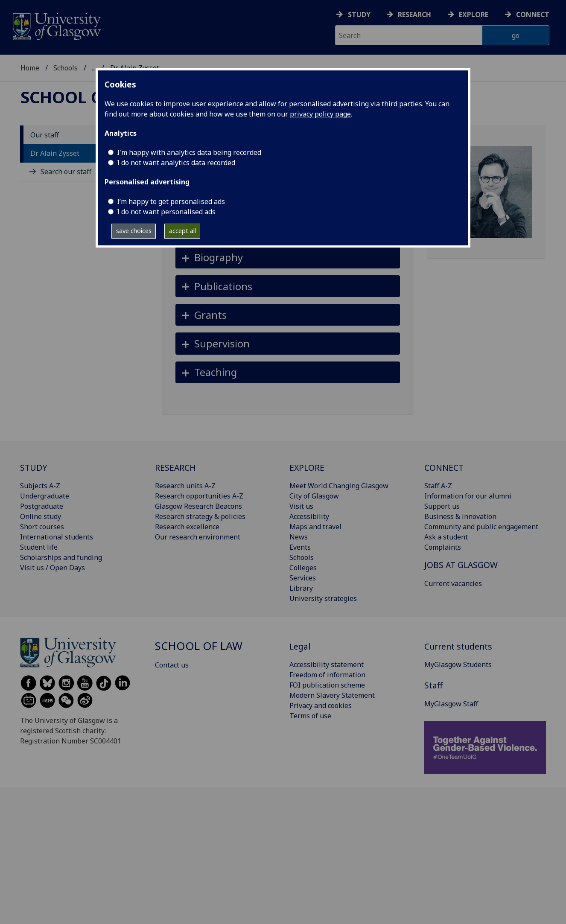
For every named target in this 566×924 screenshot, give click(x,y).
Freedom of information (327, 675)
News (299, 537)
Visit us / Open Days (53, 568)
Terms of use (310, 716)
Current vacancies (453, 583)
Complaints (443, 547)
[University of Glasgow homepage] (56, 25)
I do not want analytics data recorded (176, 163)
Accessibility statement (327, 665)
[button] (288, 258)
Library (301, 588)
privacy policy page (320, 114)
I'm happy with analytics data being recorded (189, 152)
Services (303, 578)
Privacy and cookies (321, 705)
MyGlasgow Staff (451, 704)
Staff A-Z (438, 486)
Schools (66, 68)
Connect (533, 15)
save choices (134, 231)
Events (300, 547)
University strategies (323, 598)
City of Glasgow (314, 496)
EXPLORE (307, 468)
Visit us (301, 506)
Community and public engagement (481, 527)
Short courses (42, 527)
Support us (442, 506)
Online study (41, 516)
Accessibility (309, 516)
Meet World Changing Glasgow (339, 486)
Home (30, 68)
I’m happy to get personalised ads (171, 201)
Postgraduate (42, 506)
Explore (474, 15)
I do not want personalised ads (166, 212)
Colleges (303, 568)
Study (359, 15)
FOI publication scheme (327, 685)
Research (414, 15)
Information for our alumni (468, 496)
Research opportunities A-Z (199, 496)
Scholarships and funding (61, 557)
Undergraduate (45, 496)
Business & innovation (460, 516)
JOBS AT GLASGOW (461, 565)
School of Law (86, 97)
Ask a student (446, 537)
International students (57, 537)
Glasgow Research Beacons (198, 506)
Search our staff (66, 172)
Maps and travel (315, 527)
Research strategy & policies (200, 516)
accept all (182, 231)
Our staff (45, 135)
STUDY (34, 468)
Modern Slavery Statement (332, 695)
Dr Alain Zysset (55, 153)
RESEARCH (175, 468)
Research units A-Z (185, 486)
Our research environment (198, 537)
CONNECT (444, 468)
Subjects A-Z (40, 486)
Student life (39, 547)
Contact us (172, 665)
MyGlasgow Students (458, 665)
